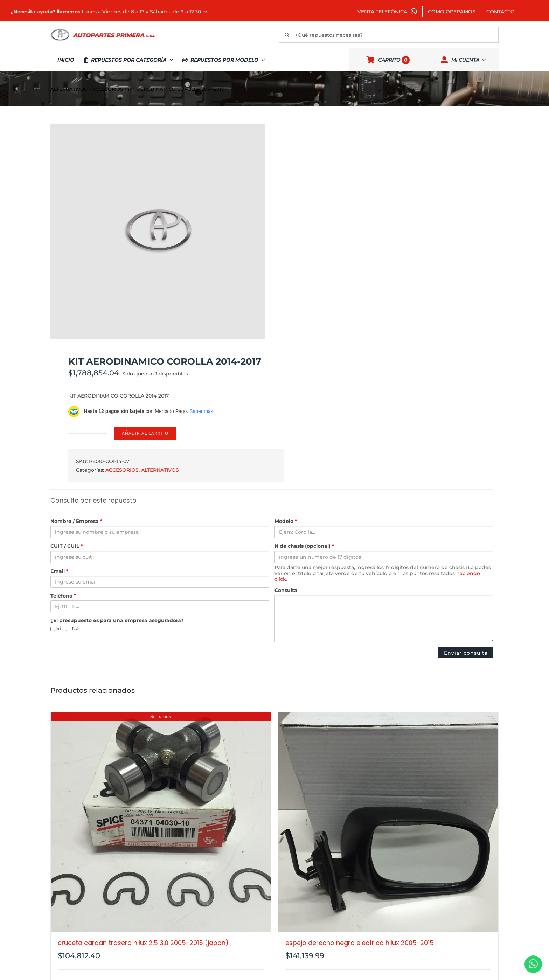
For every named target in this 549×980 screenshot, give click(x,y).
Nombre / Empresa (76, 521)
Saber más (201, 411)
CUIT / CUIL (67, 546)
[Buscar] (287, 35)
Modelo (286, 521)
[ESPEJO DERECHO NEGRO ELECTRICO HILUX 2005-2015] (388, 822)
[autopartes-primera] (103, 30)
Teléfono (63, 596)
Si (56, 629)
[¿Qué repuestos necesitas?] (389, 35)
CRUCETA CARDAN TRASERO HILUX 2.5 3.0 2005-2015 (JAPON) (143, 943)
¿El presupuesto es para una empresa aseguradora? (117, 620)
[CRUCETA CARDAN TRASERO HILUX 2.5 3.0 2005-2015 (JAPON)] (161, 822)
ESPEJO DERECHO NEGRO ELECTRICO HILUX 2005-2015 (360, 943)
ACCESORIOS (122, 470)
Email (59, 571)
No (72, 629)
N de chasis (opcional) (304, 546)
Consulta (286, 590)
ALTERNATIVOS (160, 470)
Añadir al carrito (145, 433)
